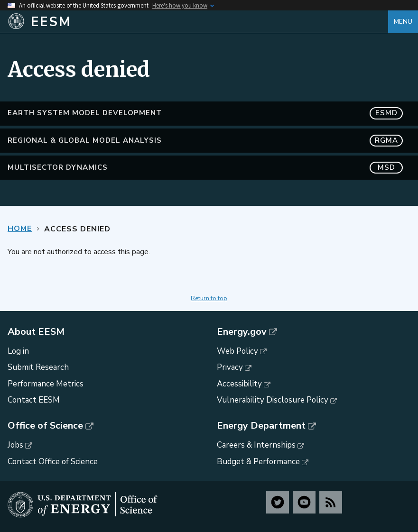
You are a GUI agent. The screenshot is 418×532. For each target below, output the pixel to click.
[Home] (198, 22)
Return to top (209, 298)
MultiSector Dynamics (205, 168)
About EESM (36, 332)
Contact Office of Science (53, 462)
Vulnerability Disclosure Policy (273, 400)
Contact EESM (34, 400)
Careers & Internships (256, 445)
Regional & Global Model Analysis (205, 141)
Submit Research (38, 367)
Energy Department (261, 426)
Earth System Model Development (205, 113)
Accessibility (239, 384)
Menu (403, 22)
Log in (18, 351)
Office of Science (45, 426)
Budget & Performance (258, 462)
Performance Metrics (46, 384)
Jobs (15, 445)
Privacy (230, 367)
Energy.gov (242, 332)
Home (20, 229)
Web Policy (237, 351)
